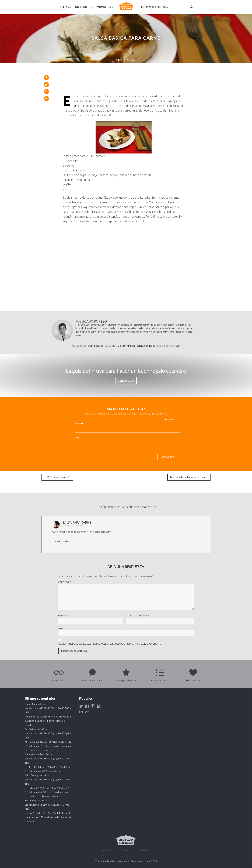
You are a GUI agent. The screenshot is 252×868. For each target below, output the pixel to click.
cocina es (150, 345)
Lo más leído (59, 680)
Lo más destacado (160, 680)
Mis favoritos (193, 680)
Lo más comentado (92, 680)
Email (79, 437)
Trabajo (145, 850)
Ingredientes (83, 7)
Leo (104, 321)
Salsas (131, 60)
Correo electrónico (138, 616)
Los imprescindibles (126, 680)
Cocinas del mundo (154, 7)
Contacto (127, 850)
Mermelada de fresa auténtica (188, 477)
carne (140, 345)
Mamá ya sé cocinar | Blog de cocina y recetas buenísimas (126, 7)
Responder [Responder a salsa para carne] (62, 541)
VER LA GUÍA (126, 380)
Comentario (65, 582)
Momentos (104, 7)
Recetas (64, 7)
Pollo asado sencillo (58, 477)
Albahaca (55, 771)
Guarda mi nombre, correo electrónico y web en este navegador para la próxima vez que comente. (110, 643)
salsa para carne (78, 522)
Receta (121, 60)
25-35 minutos (127, 345)
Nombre (80, 423)
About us (108, 850)
